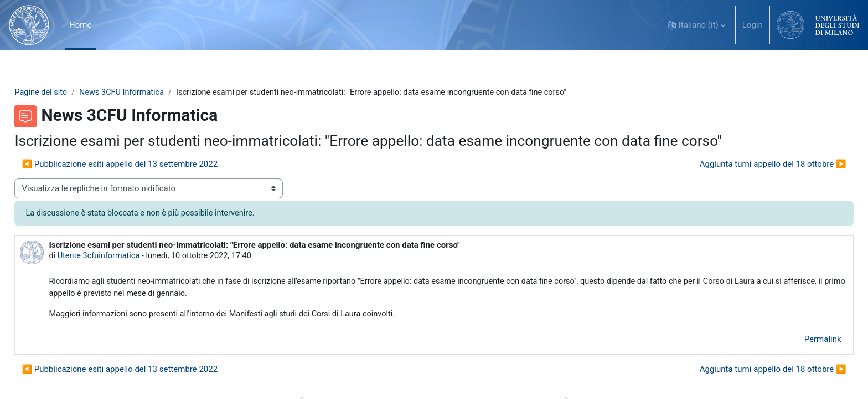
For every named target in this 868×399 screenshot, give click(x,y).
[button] (697, 25)
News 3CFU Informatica (149, 93)
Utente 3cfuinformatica (125, 257)
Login (753, 25)
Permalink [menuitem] (798, 342)
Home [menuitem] (80, 25)
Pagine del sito (66, 93)
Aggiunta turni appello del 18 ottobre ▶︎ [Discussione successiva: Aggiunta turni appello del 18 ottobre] (748, 165)
